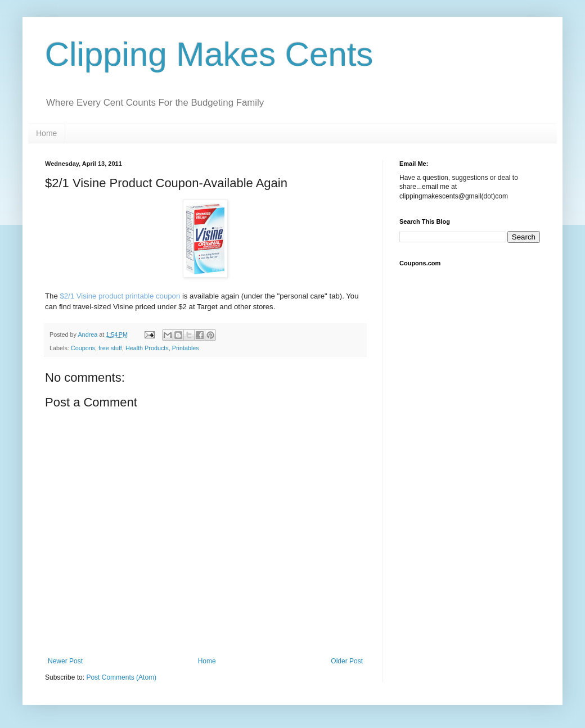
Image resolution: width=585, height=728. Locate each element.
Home (46, 133)
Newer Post (65, 661)
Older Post (347, 661)
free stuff (110, 348)
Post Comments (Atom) (121, 677)
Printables (186, 348)
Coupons (83, 348)
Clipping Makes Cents (209, 54)
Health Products (147, 348)
